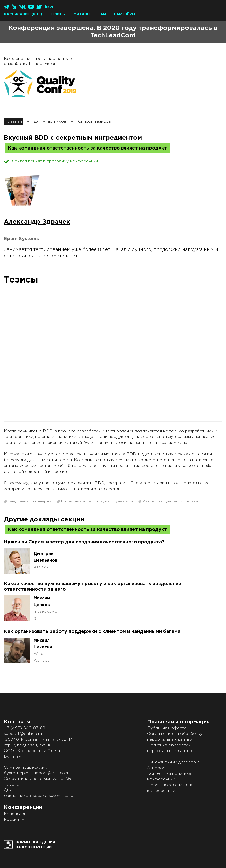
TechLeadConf (113, 36)
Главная (14, 122)
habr (49, 7)
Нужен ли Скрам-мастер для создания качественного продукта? (84, 542)
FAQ (102, 14)
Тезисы (58, 14)
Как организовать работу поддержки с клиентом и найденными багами (92, 632)
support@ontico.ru (23, 734)
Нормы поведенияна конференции (35, 845)
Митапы (82, 14)
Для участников (50, 122)
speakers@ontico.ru (53, 796)
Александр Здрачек (37, 222)
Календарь (15, 814)
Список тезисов (95, 122)
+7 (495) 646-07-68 (25, 728)
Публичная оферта (167, 728)
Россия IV (14, 820)
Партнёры (125, 14)
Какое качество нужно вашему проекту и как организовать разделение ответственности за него (93, 587)
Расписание (17, 14)
